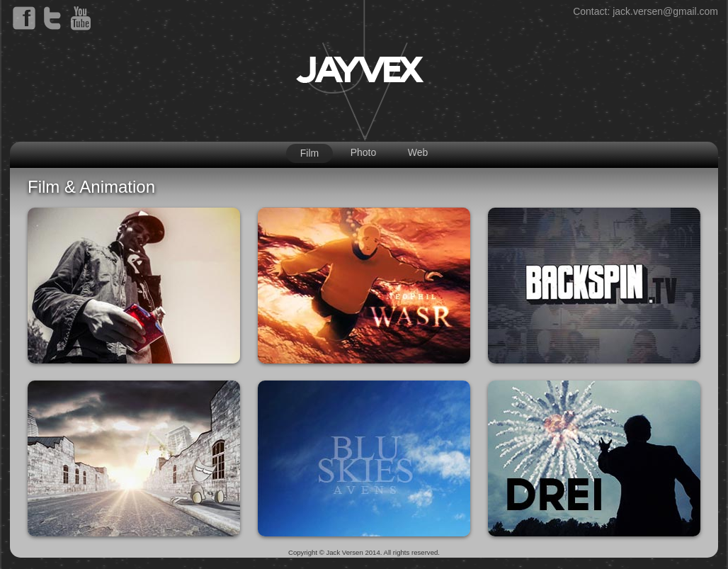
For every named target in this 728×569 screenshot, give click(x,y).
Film (309, 153)
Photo (364, 152)
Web (418, 152)
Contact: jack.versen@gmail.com (645, 11)
